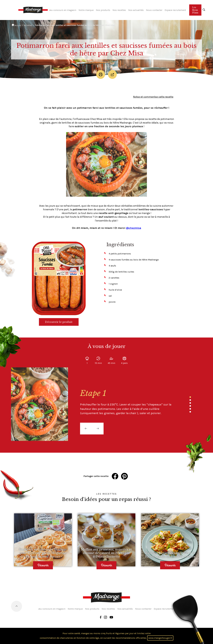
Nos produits (103, 10)
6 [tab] (190, 412)
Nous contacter (154, 10)
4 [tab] (190, 406)
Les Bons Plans (195, 10)
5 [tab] (190, 409)
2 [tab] (190, 400)
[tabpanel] (126, 402)
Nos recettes (119, 10)
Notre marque (86, 10)
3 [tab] (190, 403)
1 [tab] (190, 397)
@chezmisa (134, 228)
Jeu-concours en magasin (63, 10)
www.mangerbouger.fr (160, 638)
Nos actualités (136, 10)
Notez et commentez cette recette (153, 97)
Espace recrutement (175, 10)
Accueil (17, 25)
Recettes (28, 25)
